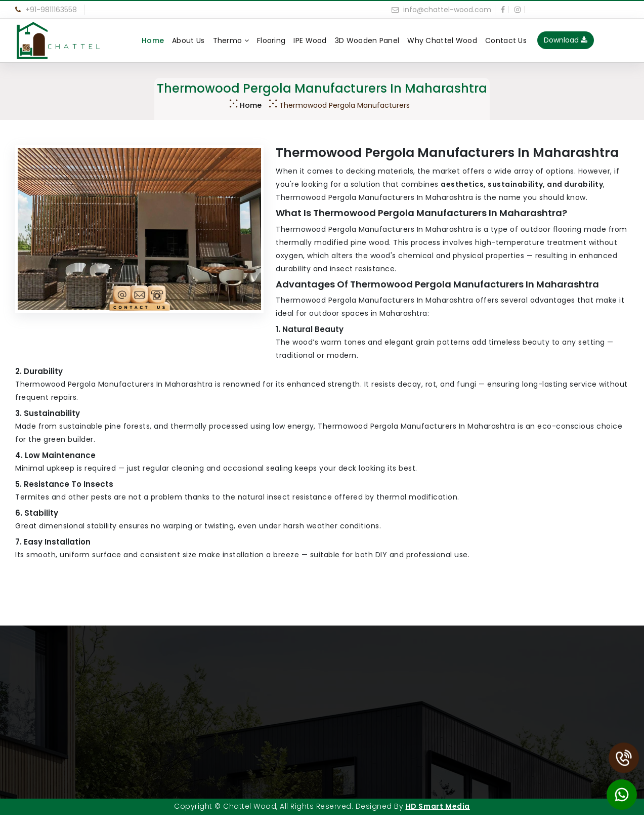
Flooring (271, 40)
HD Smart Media (438, 806)
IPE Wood (310, 40)
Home (153, 40)
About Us (188, 40)
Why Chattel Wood (442, 40)
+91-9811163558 (46, 10)
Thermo (231, 40)
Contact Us (506, 40)
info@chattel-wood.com (441, 10)
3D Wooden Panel (367, 40)
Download (566, 40)
